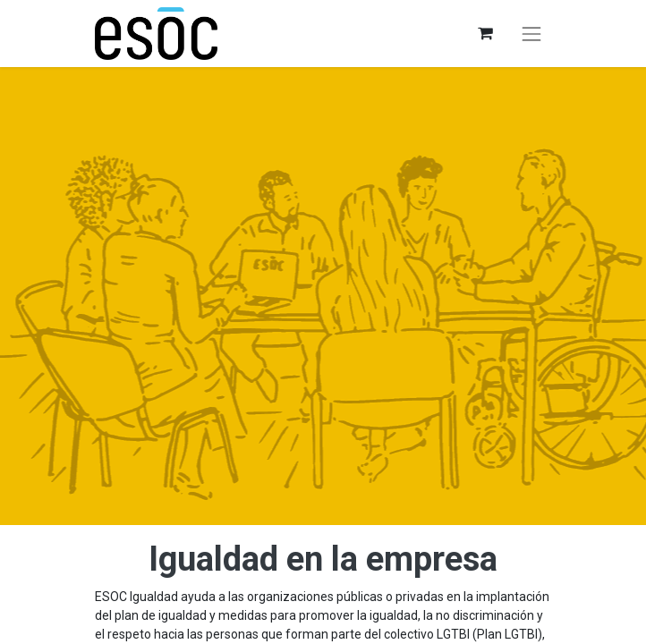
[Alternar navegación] (531, 34)
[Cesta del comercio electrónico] (484, 34)
